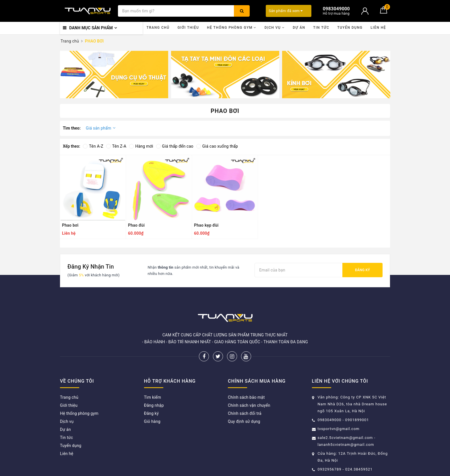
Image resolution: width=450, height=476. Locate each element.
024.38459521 (359, 469)
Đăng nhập (154, 405)
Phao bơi (70, 225)
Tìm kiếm (153, 397)
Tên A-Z (93, 146)
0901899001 (357, 420)
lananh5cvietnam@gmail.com (346, 445)
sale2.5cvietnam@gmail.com (345, 438)
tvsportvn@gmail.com (339, 429)
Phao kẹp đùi (206, 225)
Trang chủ (158, 28)
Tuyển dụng (350, 28)
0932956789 (330, 469)
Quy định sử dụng (244, 421)
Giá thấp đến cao (175, 146)
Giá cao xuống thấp (217, 146)
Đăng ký (362, 270)
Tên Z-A (116, 146)
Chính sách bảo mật (246, 397)
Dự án (299, 28)
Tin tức (321, 28)
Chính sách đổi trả (245, 413)
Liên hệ (378, 28)
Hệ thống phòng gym (232, 28)
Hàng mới (141, 146)
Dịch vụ (275, 28)
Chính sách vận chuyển (249, 405)
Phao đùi (136, 225)
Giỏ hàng (152, 421)
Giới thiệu (188, 28)
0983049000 (330, 420)
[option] (114, 75)
